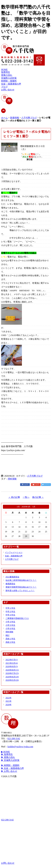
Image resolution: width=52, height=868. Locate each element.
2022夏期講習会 (12, 577)
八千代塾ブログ (29, 118)
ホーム (4, 118)
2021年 (9, 701)
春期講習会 (10, 584)
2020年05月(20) (12, 680)
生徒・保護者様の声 (11, 84)
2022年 (9, 698)
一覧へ (26, 497)
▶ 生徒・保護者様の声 (12, 768)
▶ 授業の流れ (8, 757)
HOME (4, 70)
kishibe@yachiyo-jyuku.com (20, 747)
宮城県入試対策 (9, 78)
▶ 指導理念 (7, 754)
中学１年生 (10, 608)
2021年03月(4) (12, 663)
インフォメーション (14, 552)
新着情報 (15, 118)
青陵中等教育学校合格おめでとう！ (21, 587)
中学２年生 (10, 612)
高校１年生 (10, 639)
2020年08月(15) (12, 670)
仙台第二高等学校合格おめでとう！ (21, 580)
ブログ (4, 87)
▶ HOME (5, 752)
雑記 (7, 635)
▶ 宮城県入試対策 (10, 760)
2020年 (9, 705)
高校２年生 (10, 642)
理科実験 (12, 479)
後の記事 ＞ (38, 497)
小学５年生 (10, 625)
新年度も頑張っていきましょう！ (20, 590)
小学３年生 (10, 622)
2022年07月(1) (12, 660)
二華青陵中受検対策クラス (17, 618)
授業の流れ (7, 75)
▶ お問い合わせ (9, 771)
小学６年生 (10, 628)
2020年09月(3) (12, 666)
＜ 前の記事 (14, 497)
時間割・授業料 (9, 81)
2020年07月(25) (12, 673)
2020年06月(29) (12, 677)
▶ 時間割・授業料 (10, 765)
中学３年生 (10, 615)
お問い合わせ (8, 90)
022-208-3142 (14, 739)
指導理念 (6, 72)
